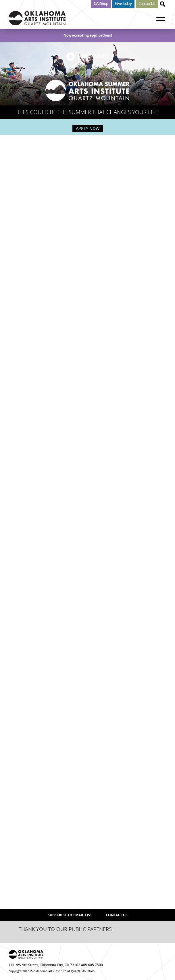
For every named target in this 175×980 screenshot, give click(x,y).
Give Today (123, 3)
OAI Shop (101, 3)
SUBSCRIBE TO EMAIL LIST (70, 915)
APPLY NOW (88, 128)
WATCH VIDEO (93, 56)
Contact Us (147, 3)
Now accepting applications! (88, 35)
